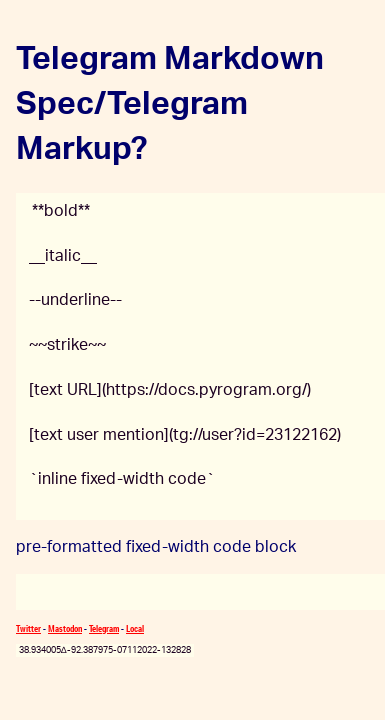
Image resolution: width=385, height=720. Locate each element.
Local (135, 628)
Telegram (104, 628)
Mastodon (65, 628)
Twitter (28, 628)
